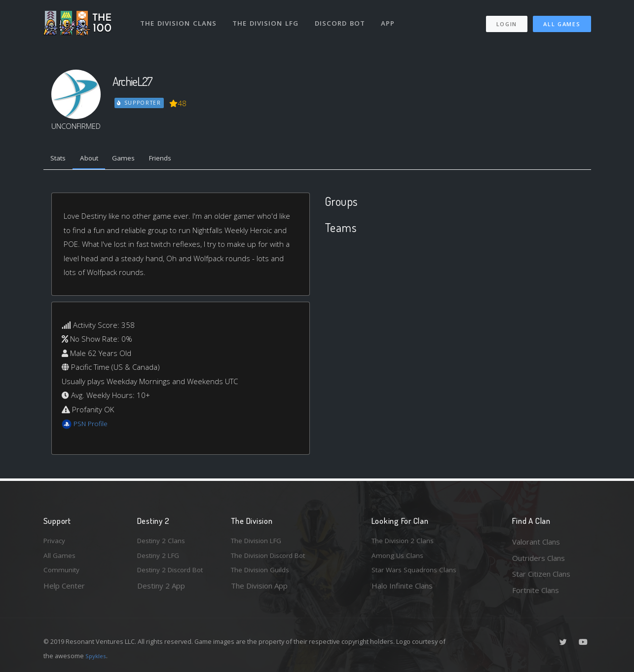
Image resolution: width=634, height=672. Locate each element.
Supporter (140, 103)
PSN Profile (92, 426)
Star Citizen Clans (541, 574)
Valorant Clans (536, 542)
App (392, 19)
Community (62, 574)
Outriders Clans (539, 558)
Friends (173, 159)
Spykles (97, 656)
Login (506, 20)
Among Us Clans (399, 558)
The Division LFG (268, 19)
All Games (562, 20)
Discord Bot (343, 19)
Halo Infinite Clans (402, 590)
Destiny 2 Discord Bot (175, 574)
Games (133, 159)
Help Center (64, 590)
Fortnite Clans (536, 590)
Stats (60, 159)
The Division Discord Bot (273, 558)
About (95, 159)
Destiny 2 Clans (163, 542)
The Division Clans (180, 19)
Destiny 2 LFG (161, 558)
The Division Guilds (263, 574)
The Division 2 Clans (405, 542)
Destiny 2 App (161, 590)
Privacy (56, 542)
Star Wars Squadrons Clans (417, 574)
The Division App (259, 590)
